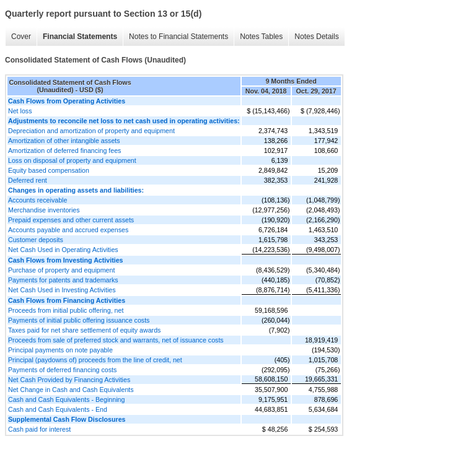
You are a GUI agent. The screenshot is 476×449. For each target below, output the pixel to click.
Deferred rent (28, 180)
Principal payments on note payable (60, 350)
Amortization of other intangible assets (64, 141)
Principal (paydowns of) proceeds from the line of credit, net (95, 360)
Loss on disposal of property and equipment (72, 160)
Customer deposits (36, 240)
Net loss (20, 111)
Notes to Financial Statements (178, 37)
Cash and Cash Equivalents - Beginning (66, 399)
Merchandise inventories (44, 210)
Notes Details (316, 37)
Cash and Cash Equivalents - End (58, 409)
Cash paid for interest (39, 429)
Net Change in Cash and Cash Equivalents (71, 390)
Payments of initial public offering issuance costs (79, 320)
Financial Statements (80, 37)
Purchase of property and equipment (61, 270)
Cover (21, 37)
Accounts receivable (37, 200)
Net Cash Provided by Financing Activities (69, 380)
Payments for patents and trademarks (63, 280)
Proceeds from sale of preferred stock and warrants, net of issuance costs (116, 340)
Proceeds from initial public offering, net (66, 310)
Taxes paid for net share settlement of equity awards (84, 330)
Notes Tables (261, 37)
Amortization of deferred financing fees (64, 150)
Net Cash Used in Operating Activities (63, 250)
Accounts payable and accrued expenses (68, 230)
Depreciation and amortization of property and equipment (91, 131)
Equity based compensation (49, 170)
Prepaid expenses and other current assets (71, 220)
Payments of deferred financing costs (62, 370)
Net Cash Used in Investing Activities (62, 290)
